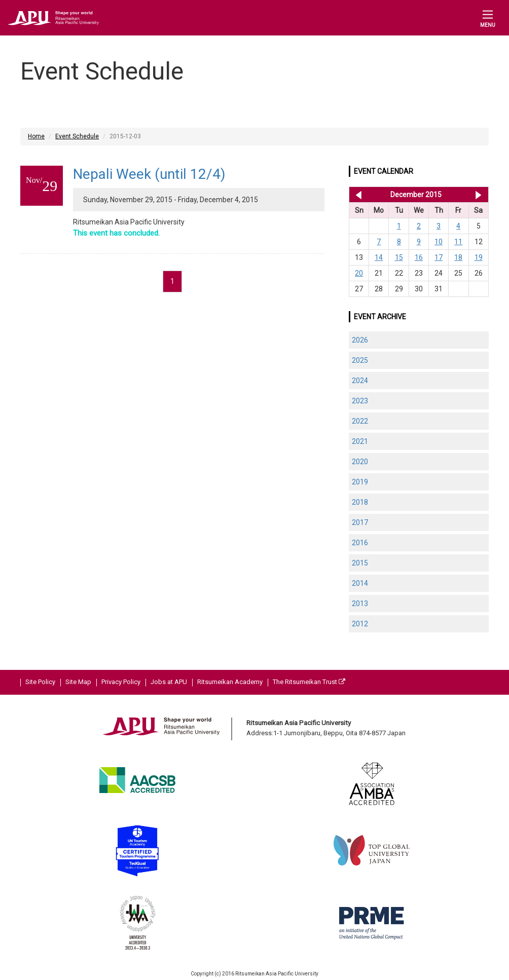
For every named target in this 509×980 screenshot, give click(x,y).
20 (359, 273)
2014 (360, 583)
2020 (360, 462)
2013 (360, 604)
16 (419, 257)
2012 (360, 624)
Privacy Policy (121, 682)
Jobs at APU (169, 682)
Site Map (78, 682)
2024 (360, 381)
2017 (360, 522)
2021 (360, 441)
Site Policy (40, 682)
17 (439, 257)
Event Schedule (77, 136)
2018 (360, 502)
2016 (360, 543)
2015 (360, 563)
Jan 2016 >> (478, 195)
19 (479, 257)
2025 (360, 360)
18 (458, 257)
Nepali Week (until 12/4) (149, 174)
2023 (360, 401)
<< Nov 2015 (357, 195)
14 (379, 257)
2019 (360, 482)
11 (458, 242)
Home (36, 136)
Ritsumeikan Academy (230, 682)
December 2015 (416, 195)
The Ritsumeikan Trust (309, 682)
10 (439, 242)
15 (399, 257)
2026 (360, 340)
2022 (360, 421)
